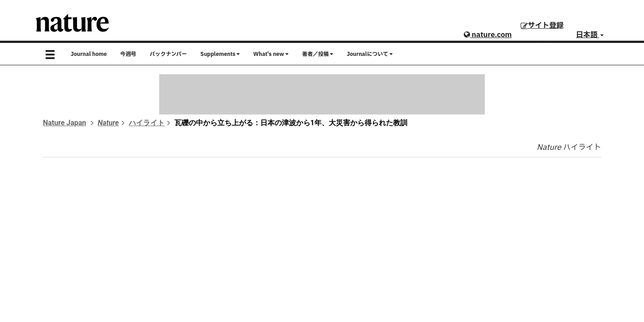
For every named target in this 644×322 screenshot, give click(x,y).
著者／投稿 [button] (318, 54)
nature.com (488, 35)
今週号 (128, 54)
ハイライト (147, 123)
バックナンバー (168, 54)
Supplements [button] (220, 54)
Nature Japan (65, 123)
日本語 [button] (590, 35)
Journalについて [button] (370, 54)
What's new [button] (271, 54)
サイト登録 (542, 25)
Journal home (89, 54)
